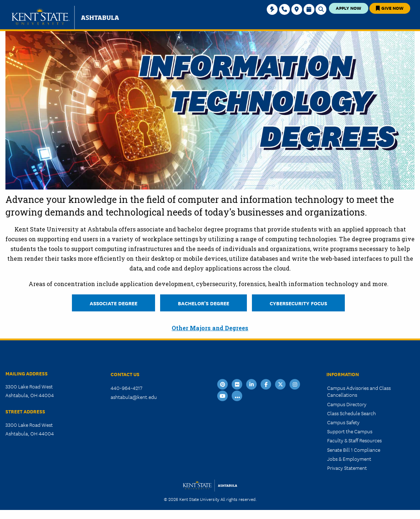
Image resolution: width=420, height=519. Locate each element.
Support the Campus (350, 431)
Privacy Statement (347, 468)
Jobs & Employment (349, 459)
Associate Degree (113, 303)
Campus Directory (347, 404)
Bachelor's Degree (203, 303)
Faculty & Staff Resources (354, 440)
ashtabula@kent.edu (134, 397)
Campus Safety (343, 422)
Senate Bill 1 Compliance (354, 450)
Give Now (390, 8)
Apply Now (348, 8)
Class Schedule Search (352, 413)
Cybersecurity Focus (298, 303)
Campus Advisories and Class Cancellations (359, 391)
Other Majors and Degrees (210, 328)
